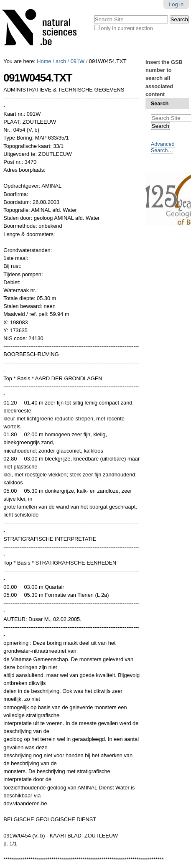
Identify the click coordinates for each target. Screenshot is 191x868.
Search (160, 103)
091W (78, 61)
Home (44, 61)
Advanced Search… (163, 147)
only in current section (127, 28)
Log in (176, 4)
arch (61, 61)
